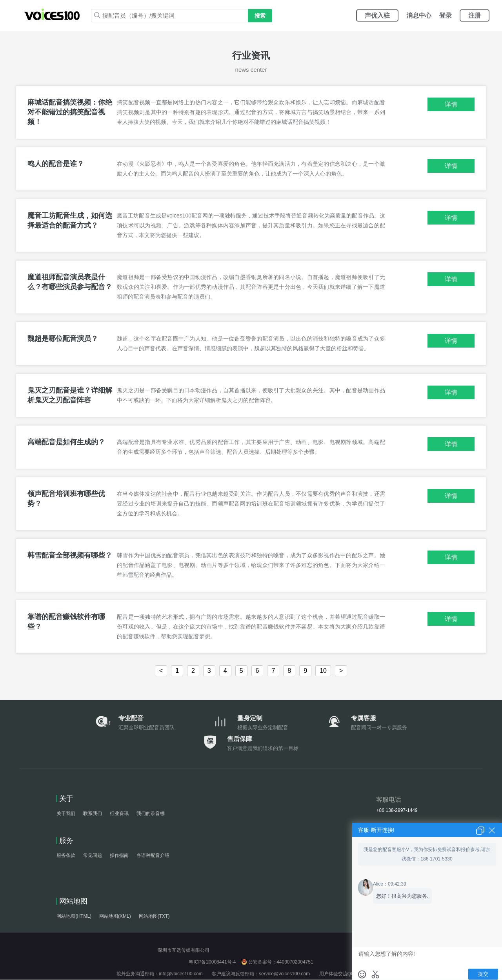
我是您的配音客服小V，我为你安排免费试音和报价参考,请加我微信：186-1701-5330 (427, 854)
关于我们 (66, 814)
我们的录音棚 (151, 814)
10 (323, 671)
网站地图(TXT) (154, 917)
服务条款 (66, 856)
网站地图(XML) (115, 917)
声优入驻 (377, 15)
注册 (475, 15)
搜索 (260, 16)
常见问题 (93, 856)
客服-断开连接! (376, 830)
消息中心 (419, 15)
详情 (451, 105)
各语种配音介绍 (153, 856)
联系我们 (93, 814)
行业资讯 (119, 814)
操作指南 (119, 856)
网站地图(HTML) (74, 917)
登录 (446, 15)
